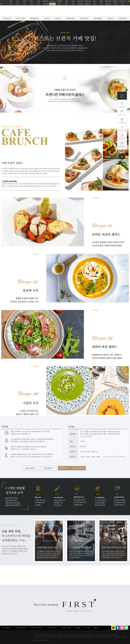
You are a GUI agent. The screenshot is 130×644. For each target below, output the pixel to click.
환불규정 (97, 628)
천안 (101, 4)
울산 (59, 4)
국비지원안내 (122, 123)
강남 (11, 1)
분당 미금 (80, 1)
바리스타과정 (21, 18)
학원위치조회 (122, 131)
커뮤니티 (110, 18)
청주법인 (115, 1)
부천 (11, 4)
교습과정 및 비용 (66, 628)
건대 (66, 1)
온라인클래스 (122, 146)
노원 (38, 1)
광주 (73, 4)
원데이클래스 (98, 18)
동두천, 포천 (108, 1)
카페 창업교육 (70, 18)
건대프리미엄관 (122, 3)
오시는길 (87, 628)
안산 (38, 4)
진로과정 (58, 18)
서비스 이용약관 (6, 628)
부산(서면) (80, 4)
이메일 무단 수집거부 (37, 628)
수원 (31, 4)
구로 (18, 1)
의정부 (101, 1)
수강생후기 (122, 138)
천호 (73, 1)
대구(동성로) (87, 1)
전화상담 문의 (72, 468)
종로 (31, 1)
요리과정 (47, 18)
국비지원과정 (84, 18)
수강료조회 (122, 107)
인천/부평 (45, 1)
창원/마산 (108, 4)
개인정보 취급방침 (21, 628)
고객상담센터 (123, 18)
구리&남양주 (52, 4)
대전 (66, 4)
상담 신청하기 (48, 468)
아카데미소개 (7, 18)
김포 (18, 4)
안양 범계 (45, 4)
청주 (94, 4)
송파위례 (59, 1)
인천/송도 (52, 1)
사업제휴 (77, 628)
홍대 (24, 1)
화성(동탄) (87, 4)
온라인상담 (122, 115)
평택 (115, 4)
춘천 (94, 1)
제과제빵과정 (34, 18)
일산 (24, 4)
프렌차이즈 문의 (52, 628)
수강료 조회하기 (30, 468)
